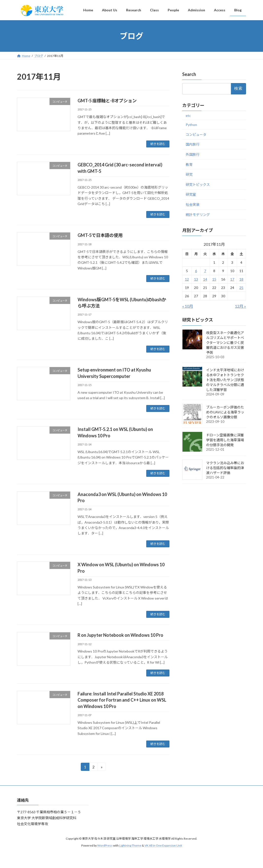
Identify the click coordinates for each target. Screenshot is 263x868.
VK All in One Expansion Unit (163, 845)
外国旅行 (193, 154)
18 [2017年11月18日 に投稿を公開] (241, 279)
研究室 (191, 195)
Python (191, 125)
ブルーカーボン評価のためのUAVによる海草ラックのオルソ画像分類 (225, 412)
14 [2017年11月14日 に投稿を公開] (205, 279)
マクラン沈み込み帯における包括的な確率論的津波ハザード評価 (225, 468)
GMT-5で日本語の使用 (100, 235)
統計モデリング (198, 215)
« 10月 (188, 306)
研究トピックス (198, 185)
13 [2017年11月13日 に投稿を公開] (196, 279)
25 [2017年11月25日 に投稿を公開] (241, 288)
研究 (189, 174)
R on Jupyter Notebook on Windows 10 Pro (120, 635)
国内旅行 (193, 145)
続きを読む (158, 144)
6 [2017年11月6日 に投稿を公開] (196, 271)
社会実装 (193, 204)
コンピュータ (196, 134)
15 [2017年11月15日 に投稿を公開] (214, 279)
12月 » (240, 306)
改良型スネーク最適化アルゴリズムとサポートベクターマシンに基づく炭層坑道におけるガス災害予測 (225, 343)
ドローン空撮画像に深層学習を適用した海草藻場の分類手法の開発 (225, 440)
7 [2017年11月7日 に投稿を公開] (205, 271)
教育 (189, 165)
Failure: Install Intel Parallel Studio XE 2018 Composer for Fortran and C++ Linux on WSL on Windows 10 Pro (122, 700)
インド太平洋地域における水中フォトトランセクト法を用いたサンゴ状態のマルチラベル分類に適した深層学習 (225, 380)
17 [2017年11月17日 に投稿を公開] (232, 279)
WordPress (105, 845)
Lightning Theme (130, 845)
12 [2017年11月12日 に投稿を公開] (187, 279)
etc (188, 115)
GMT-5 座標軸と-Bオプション (107, 101)
